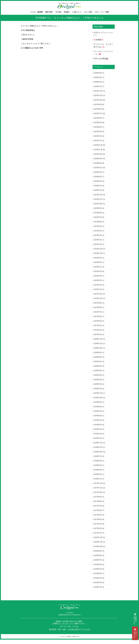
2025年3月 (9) (99, 131)
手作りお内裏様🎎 (101, 59)
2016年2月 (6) (99, 582)
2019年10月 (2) (99, 398)
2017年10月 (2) (99, 492)
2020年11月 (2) (99, 343)
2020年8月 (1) (99, 357)
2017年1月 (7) (99, 533)
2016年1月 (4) (99, 587)
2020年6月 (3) (99, 366)
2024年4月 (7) (99, 177)
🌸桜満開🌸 (98, 40)
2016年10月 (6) (99, 546)
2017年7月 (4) (99, 506)
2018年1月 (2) (99, 479)
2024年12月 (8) (99, 145)
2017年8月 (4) (99, 501)
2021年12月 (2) (99, 294)
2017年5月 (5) (99, 515)
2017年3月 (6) (99, 524)
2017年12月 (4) (99, 483)
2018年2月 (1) (99, 474)
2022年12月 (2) (99, 249)
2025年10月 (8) (99, 100)
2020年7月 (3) (99, 361)
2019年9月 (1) (99, 402)
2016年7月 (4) (99, 560)
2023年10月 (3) (99, 204)
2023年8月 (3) (99, 213)
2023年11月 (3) (99, 199)
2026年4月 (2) (99, 73)
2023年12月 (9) (99, 195)
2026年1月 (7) (99, 86)
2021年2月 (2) (99, 330)
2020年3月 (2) (99, 380)
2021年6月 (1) (99, 316)
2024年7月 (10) (99, 168)
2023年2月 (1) (99, 240)
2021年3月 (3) (99, 325)
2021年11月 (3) (99, 298)
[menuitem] (38, 12)
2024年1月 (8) (99, 190)
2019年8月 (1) (99, 407)
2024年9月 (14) (99, 159)
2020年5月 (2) (99, 371)
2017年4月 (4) (99, 519)
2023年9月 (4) (99, 208)
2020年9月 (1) (99, 352)
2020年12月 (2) (99, 339)
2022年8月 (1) (99, 262)
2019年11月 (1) (99, 393)
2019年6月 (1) (99, 416)
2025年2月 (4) (99, 136)
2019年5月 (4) (99, 420)
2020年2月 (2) (99, 384)
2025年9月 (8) (99, 104)
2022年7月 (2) (99, 267)
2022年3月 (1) (99, 280)
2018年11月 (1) (99, 447)
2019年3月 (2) (99, 429)
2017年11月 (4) (99, 488)
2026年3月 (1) (99, 77)
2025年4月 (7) (99, 127)
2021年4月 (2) (99, 321)
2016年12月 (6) (99, 537)
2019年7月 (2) (99, 411)
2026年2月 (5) (99, 82)
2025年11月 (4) (99, 95)
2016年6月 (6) (99, 564)
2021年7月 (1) (99, 312)
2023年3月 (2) (99, 235)
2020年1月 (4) (99, 389)
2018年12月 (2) (99, 443)
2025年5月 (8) (99, 122)
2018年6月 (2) (99, 461)
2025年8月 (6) (99, 109)
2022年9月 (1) (99, 258)
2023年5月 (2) (99, 226)
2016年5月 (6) (99, 569)
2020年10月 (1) (99, 348)
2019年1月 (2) (99, 438)
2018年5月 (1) (99, 465)
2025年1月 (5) (99, 141)
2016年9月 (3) (99, 551)
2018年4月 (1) (99, 470)
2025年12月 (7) (99, 91)
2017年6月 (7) (99, 510)
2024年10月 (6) (99, 154)
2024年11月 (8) (99, 150)
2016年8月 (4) (99, 555)
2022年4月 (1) (99, 276)
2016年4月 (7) (99, 573)
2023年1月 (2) (99, 244)
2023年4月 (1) (99, 231)
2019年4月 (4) (99, 425)
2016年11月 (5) (99, 542)
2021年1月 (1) (99, 334)
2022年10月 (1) (99, 253)
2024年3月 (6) (99, 181)
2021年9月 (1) (99, 303)
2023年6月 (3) (99, 222)
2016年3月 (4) (99, 578)
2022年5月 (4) (99, 271)
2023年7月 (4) (99, 217)
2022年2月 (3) (99, 285)
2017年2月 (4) (99, 528)
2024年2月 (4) (99, 186)
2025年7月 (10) (99, 113)
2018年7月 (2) (99, 456)
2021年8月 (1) (99, 307)
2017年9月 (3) (99, 497)
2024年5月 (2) (99, 172)
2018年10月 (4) (99, 452)
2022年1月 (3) (99, 289)
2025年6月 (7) (99, 118)
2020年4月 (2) (99, 375)
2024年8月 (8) (99, 163)
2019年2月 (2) (99, 434)
